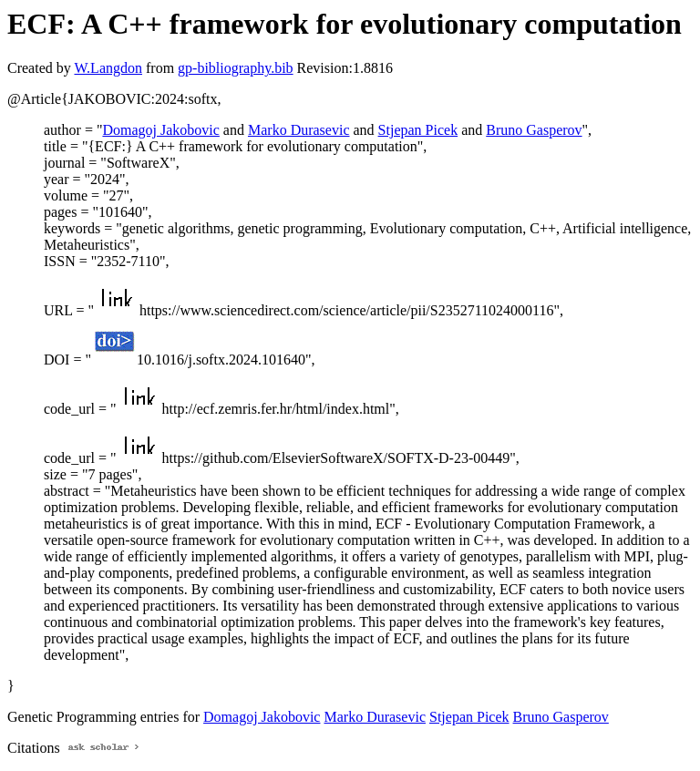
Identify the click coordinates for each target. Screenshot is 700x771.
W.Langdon (108, 68)
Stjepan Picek (418, 130)
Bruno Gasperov (534, 130)
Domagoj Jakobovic (160, 130)
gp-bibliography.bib (236, 68)
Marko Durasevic (299, 130)
